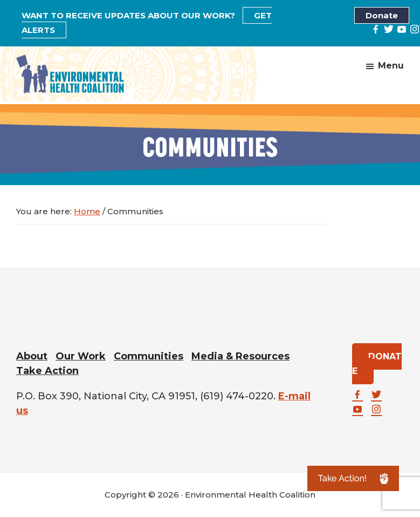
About (32, 356)
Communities (149, 356)
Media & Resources (240, 356)
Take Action (47, 371)
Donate (382, 15)
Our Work (81, 356)
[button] (353, 478)
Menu (391, 65)
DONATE (377, 364)
